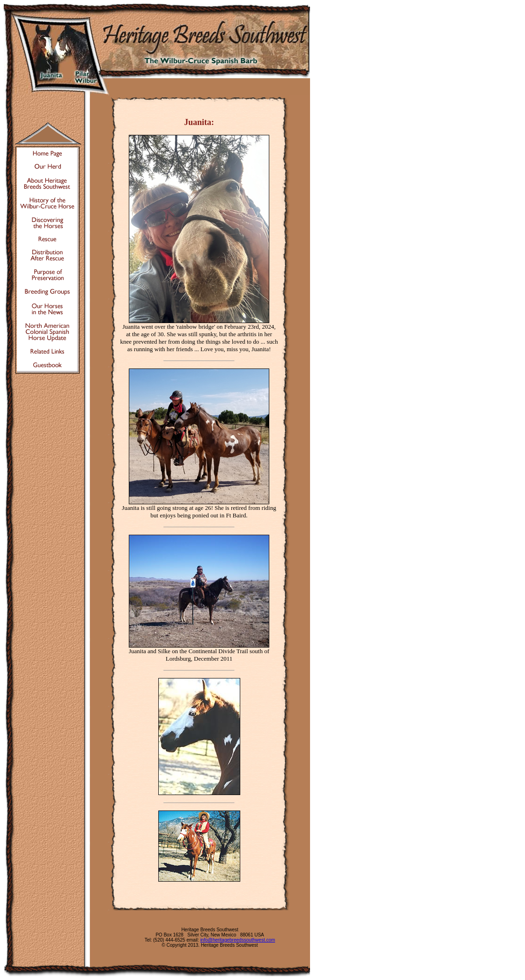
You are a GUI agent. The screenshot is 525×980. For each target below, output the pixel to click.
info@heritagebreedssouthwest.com (238, 940)
